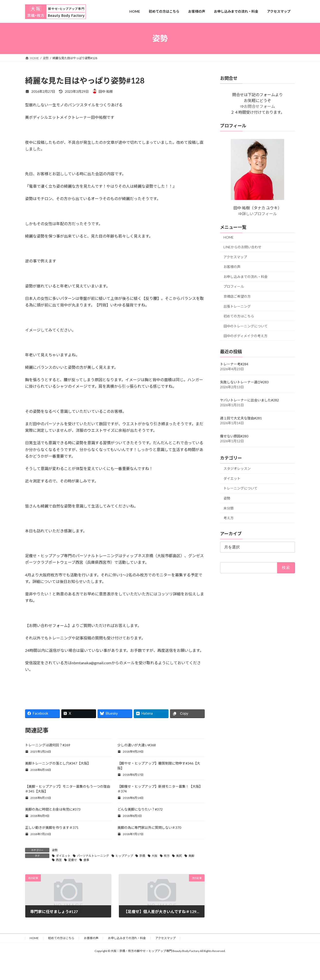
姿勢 (55, 850)
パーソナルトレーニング (93, 856)
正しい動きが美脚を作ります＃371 (52, 827)
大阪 (154, 856)
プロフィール (234, 286)
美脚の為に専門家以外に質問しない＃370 (149, 827)
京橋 (142, 856)
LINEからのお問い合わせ (242, 247)
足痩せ (72, 860)
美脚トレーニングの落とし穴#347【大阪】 (58, 763)
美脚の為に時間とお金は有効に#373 (53, 809)
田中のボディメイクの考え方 (245, 336)
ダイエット (63, 856)
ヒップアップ (124, 856)
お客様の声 (232, 267)
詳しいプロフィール (259, 214)
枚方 (167, 856)
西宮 (59, 860)
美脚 (191, 856)
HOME (229, 237)
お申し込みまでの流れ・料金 (246, 276)
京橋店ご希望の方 (237, 296)
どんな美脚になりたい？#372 (140, 809)
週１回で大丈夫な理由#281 (241, 418)
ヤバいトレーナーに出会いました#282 (249, 400)
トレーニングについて (240, 488)
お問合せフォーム (259, 106)
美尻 (179, 856)
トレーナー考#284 (234, 364)
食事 (86, 860)
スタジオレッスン (237, 468)
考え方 (229, 518)
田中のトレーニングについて (246, 326)
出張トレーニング (237, 306)
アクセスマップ (235, 257)
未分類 (229, 508)
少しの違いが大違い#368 (137, 745)
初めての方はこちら (239, 316)
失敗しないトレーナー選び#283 (244, 382)
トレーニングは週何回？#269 (48, 745)
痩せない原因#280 (234, 436)
